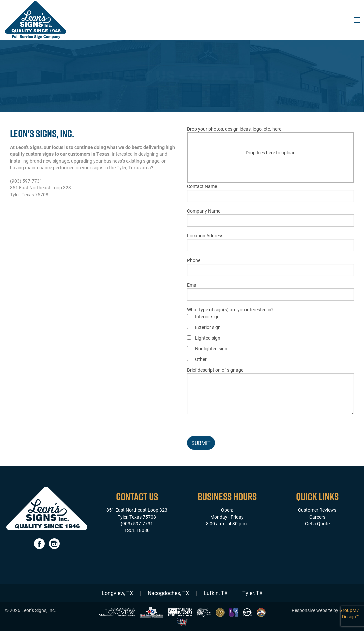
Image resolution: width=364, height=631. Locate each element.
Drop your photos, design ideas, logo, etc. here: (270, 154)
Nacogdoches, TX (168, 593)
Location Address (270, 242)
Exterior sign (208, 327)
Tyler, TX (252, 593)
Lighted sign (208, 338)
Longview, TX (117, 593)
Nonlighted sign (211, 349)
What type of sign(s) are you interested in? (230, 335)
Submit (201, 443)
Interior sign (207, 317)
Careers (317, 517)
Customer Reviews (317, 510)
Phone (270, 266)
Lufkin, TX (216, 593)
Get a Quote (317, 523)
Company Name (270, 217)
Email (270, 291)
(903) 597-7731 (137, 523)
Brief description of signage (270, 391)
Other (201, 359)
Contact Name (270, 192)
